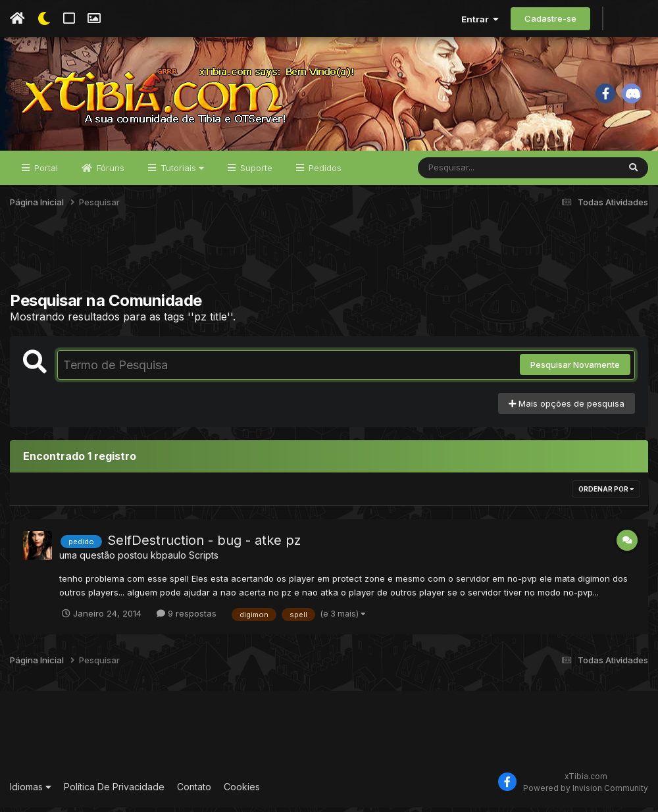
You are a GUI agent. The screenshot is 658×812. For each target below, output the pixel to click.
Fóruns (109, 172)
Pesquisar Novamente (575, 369)
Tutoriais (181, 172)
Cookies (242, 792)
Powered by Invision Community (586, 793)
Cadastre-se (550, 18)
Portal (45, 172)
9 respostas (187, 618)
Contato (194, 792)
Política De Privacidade (114, 792)
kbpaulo (168, 560)
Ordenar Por (606, 494)
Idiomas (31, 792)
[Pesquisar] (468, 172)
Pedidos (324, 172)
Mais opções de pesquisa (567, 408)
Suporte (255, 172)
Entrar (480, 19)
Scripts (204, 560)
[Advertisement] (329, 263)
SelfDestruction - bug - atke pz (204, 545)
